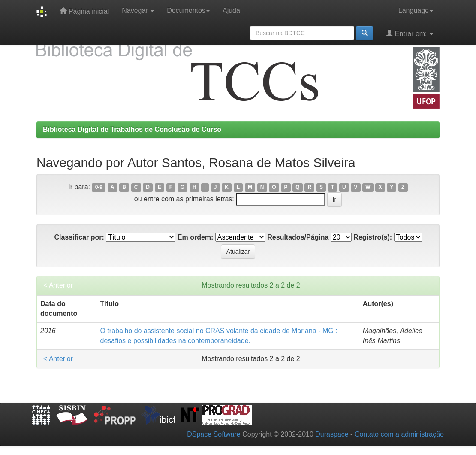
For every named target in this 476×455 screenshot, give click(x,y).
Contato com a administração (399, 434)
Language (416, 11)
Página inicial (84, 11)
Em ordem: (196, 237)
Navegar (138, 11)
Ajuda (231, 11)
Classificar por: (79, 237)
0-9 (99, 188)
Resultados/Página (298, 237)
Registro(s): (373, 237)
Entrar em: (410, 33)
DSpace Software (214, 434)
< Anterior (58, 285)
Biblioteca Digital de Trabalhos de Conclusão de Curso (132, 129)
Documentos (188, 11)
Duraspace (332, 434)
